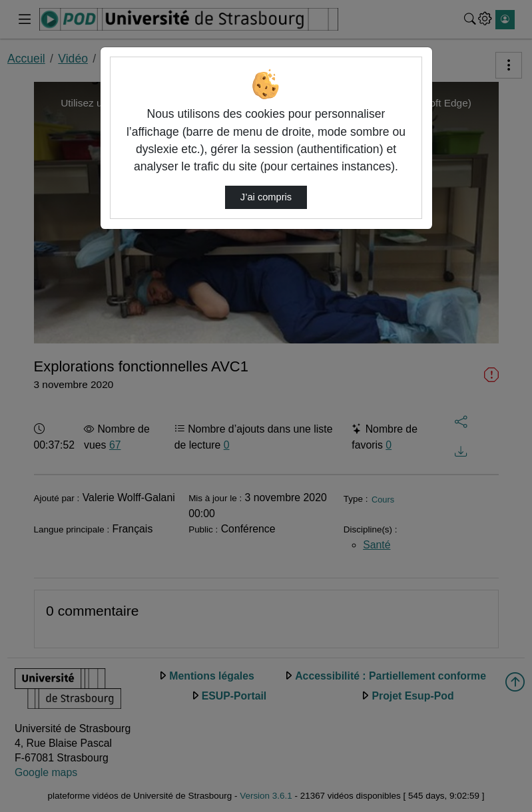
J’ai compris (266, 197)
